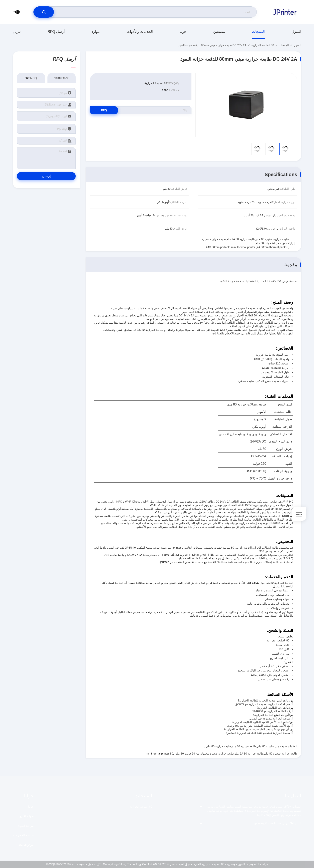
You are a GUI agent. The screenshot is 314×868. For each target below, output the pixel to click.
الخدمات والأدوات (140, 32)
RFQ (104, 110)
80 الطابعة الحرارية (263, 45)
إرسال (46, 176)
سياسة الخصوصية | (257, 864)
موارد (96, 32)
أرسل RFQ (56, 32)
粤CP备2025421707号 (60, 864)
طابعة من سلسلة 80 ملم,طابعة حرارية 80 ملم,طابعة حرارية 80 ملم (247, 746)
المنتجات (258, 32)
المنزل (296, 32)
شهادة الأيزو (27, 816)
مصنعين (219, 32)
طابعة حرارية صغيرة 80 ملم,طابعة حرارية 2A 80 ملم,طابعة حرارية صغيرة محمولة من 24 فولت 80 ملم (236, 754)
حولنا (183, 32)
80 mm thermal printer (159, 754)
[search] (44, 12)
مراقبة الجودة (26, 826)
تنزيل (17, 32)
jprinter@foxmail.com (278, 823)
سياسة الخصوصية (23, 835)
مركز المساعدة (25, 845)
